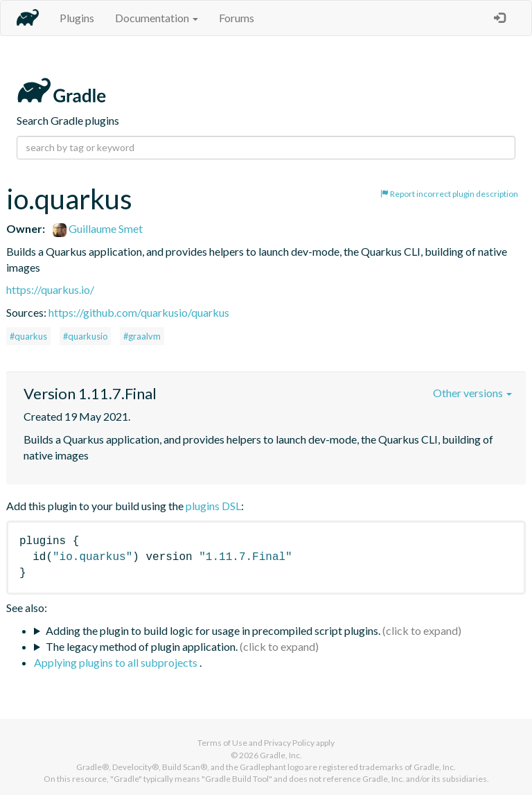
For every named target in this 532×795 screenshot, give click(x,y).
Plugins (77, 18)
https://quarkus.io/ (50, 289)
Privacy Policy (289, 743)
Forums (237, 18)
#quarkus (28, 336)
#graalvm (142, 336)
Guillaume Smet (98, 228)
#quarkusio (85, 336)
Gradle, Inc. (281, 755)
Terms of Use (222, 743)
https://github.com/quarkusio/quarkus (139, 312)
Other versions (472, 393)
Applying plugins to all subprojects (117, 662)
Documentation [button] (157, 18)
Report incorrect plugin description (449, 194)
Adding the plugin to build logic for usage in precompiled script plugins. (213, 630)
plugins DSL (213, 506)
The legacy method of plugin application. (142, 646)
